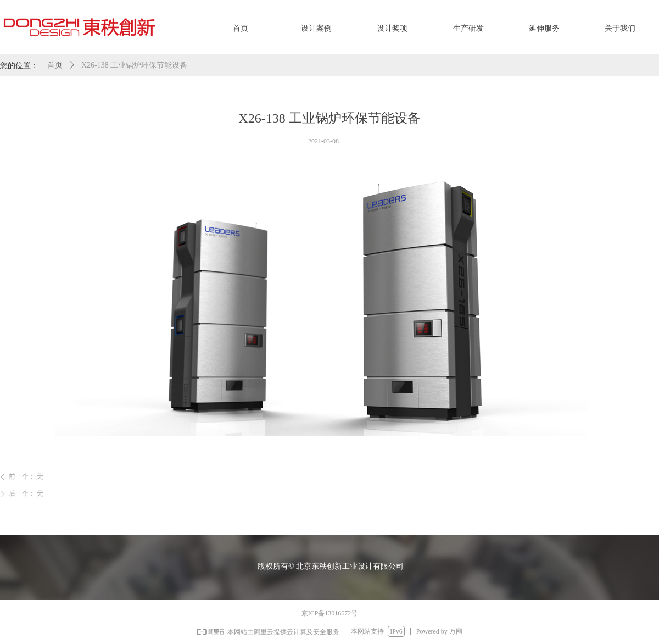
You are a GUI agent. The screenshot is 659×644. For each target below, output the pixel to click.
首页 (55, 65)
